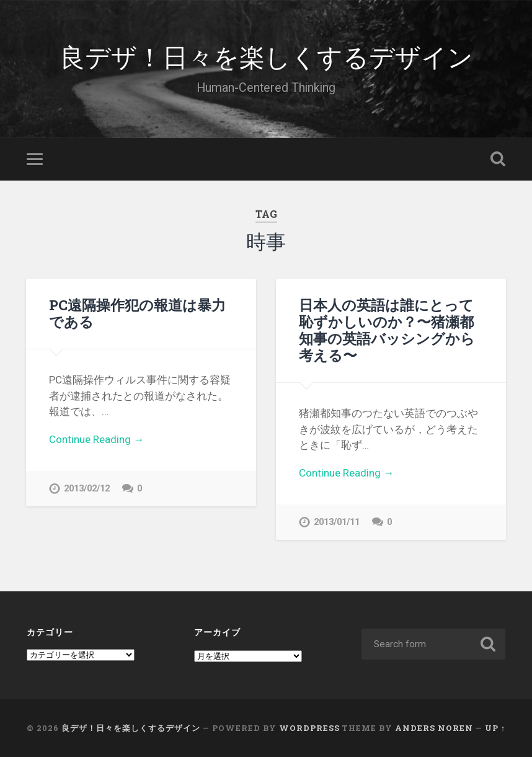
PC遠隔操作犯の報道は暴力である (137, 313)
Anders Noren (434, 728)
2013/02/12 (87, 489)
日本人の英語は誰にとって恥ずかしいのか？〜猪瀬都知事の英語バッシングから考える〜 (387, 330)
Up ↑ (495, 728)
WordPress (309, 728)
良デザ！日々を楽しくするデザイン (266, 56)
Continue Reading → (96, 439)
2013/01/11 (337, 522)
